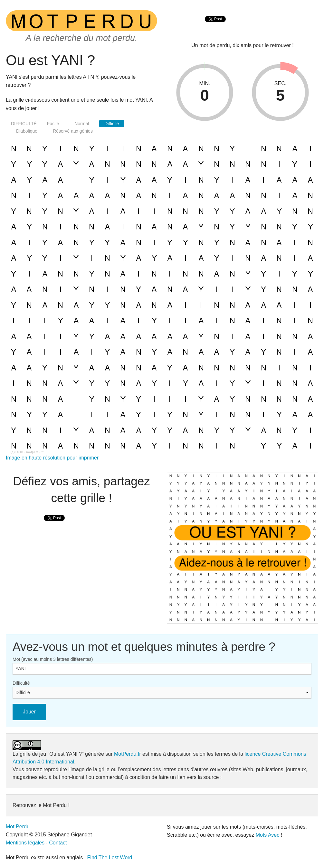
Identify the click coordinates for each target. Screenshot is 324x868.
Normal (82, 124)
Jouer (29, 712)
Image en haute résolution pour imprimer (52, 458)
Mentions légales (25, 843)
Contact (58, 843)
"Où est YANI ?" (66, 754)
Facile (53, 124)
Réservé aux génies (73, 131)
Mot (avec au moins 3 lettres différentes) (53, 659)
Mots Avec (268, 835)
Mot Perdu (18, 827)
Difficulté (21, 683)
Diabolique (27, 131)
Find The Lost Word (110, 858)
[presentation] (215, 26)
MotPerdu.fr (128, 754)
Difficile (112, 124)
